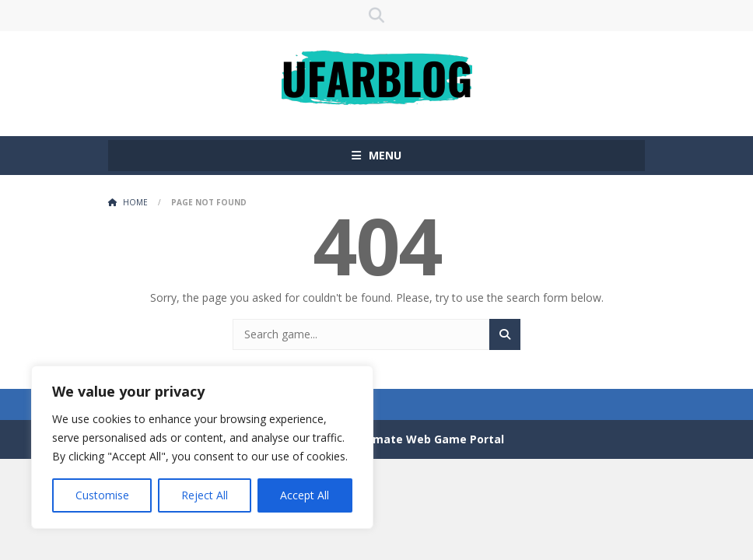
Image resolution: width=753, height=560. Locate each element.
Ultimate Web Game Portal (429, 439)
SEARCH (376, 16)
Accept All (305, 495)
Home (135, 202)
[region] (202, 447)
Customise (102, 495)
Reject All (205, 495)
